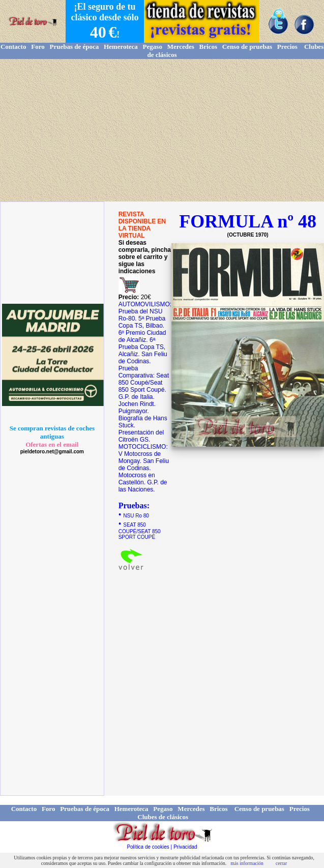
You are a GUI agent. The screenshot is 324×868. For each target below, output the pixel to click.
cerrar (281, 863)
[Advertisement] (162, 130)
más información (247, 863)
